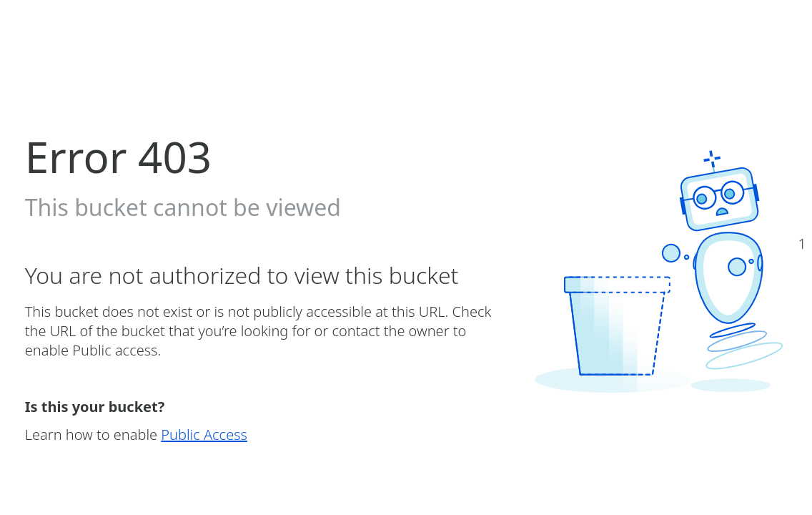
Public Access (204, 435)
